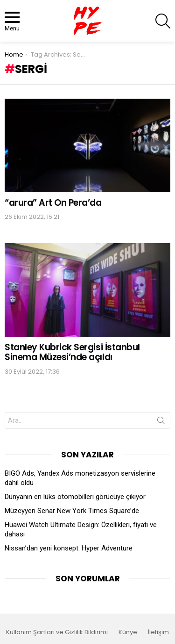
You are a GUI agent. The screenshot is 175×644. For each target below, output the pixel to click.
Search (161, 422)
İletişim (158, 632)
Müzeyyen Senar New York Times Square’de (72, 511)
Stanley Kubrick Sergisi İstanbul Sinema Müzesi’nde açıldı (72, 352)
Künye (128, 632)
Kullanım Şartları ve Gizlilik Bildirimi (57, 632)
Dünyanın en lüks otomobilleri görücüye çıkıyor (75, 497)
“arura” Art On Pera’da (53, 203)
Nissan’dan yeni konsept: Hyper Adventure (69, 548)
